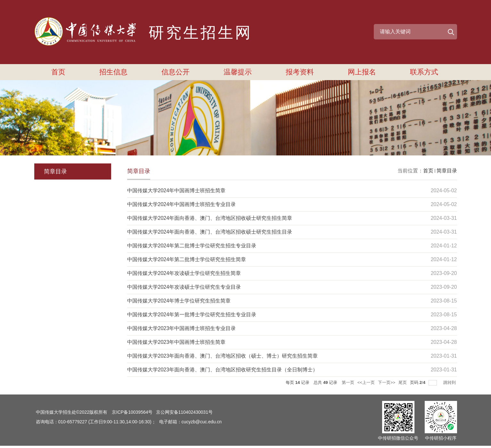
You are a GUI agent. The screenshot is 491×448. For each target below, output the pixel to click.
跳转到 (450, 382)
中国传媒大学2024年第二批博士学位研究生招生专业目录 (192, 246)
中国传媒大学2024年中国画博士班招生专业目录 (182, 204)
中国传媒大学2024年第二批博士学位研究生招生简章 (187, 259)
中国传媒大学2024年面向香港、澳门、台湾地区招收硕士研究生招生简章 (210, 218)
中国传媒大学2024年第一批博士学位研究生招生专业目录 (192, 315)
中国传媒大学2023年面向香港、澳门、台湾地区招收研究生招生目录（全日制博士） (223, 370)
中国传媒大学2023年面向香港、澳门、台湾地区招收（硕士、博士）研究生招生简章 (223, 356)
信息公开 (176, 72)
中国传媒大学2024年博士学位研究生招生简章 (179, 301)
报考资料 (300, 72)
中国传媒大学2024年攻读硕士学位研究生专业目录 (184, 287)
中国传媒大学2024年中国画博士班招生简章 (176, 191)
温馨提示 (238, 72)
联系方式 (424, 72)
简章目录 (447, 171)
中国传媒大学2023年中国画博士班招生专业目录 (182, 328)
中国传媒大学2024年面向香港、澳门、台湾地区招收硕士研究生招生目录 (210, 232)
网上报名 (362, 72)
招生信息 (113, 72)
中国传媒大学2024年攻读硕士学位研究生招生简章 (184, 273)
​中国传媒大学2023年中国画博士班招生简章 (176, 342)
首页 (58, 72)
